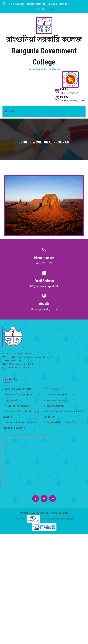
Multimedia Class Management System (22, 394)
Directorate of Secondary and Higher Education (21, 414)
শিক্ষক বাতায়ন (52, 389)
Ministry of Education (55, 400)
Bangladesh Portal (12, 400)
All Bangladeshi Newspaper (16, 406)
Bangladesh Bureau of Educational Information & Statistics (20, 425)
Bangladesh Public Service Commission (64, 422)
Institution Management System (60, 394)
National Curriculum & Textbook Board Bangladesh (63, 414)
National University (54, 406)
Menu (10, 112)
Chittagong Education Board (17, 389)
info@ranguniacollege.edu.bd (44, 286)
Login (51, 9)
